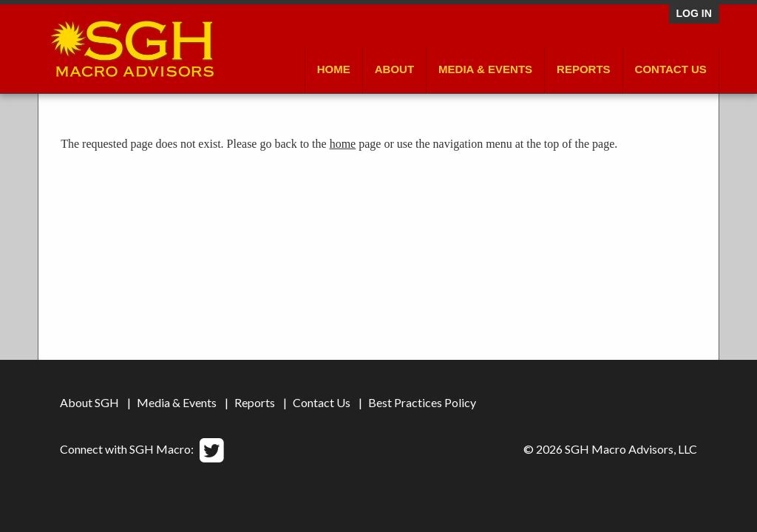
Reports (584, 69)
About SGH (89, 402)
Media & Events (485, 69)
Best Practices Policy (422, 402)
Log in (694, 13)
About (394, 69)
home (343, 144)
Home (334, 69)
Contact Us (671, 69)
